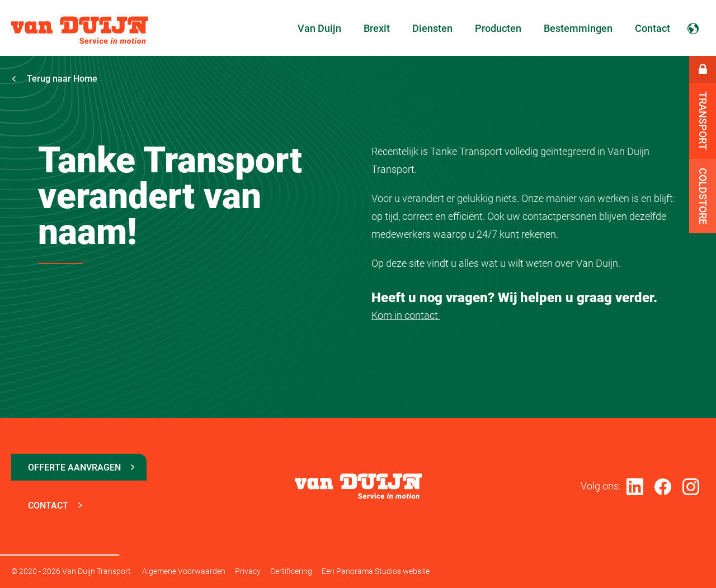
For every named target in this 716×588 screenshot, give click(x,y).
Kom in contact (406, 315)
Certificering (291, 571)
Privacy (248, 571)
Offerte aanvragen (74, 467)
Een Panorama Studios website (376, 571)
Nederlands (693, 28)
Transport (703, 121)
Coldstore (703, 196)
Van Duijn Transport (80, 30)
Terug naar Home (54, 79)
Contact (48, 505)
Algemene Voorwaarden (184, 571)
